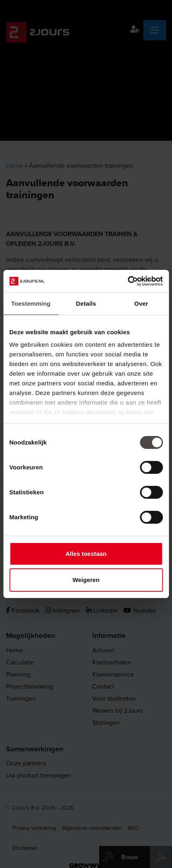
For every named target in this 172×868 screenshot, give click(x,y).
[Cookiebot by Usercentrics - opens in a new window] (127, 281)
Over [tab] (141, 303)
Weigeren (86, 580)
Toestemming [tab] (31, 303)
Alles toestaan (86, 554)
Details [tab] (86, 303)
